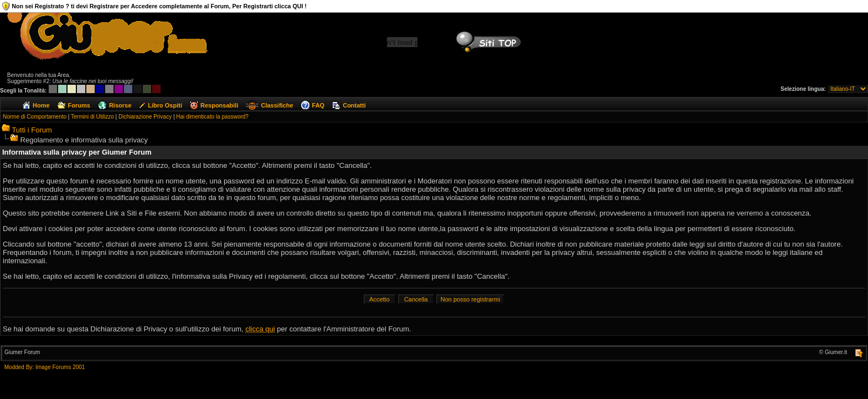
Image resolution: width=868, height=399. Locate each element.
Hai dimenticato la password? (212, 117)
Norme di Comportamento (35, 117)
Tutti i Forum (32, 130)
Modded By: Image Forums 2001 (45, 367)
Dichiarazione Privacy (145, 117)
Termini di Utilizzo (92, 117)
